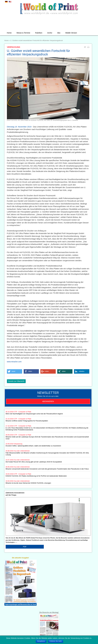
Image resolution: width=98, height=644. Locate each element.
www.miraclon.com (14, 362)
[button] (15, 371)
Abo (59, 33)
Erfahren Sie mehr (56, 641)
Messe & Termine (23, 33)
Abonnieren (48, 401)
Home (9, 33)
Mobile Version (71, 33)
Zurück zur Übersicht (16, 381)
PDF (25, 547)
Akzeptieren (41, 641)
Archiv (50, 33)
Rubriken (39, 33)
